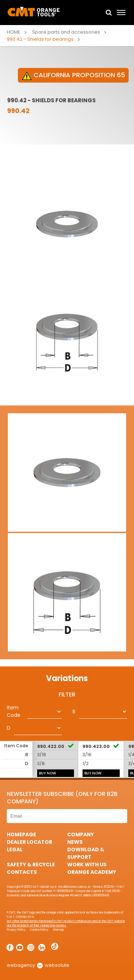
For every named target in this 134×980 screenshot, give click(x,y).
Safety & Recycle (31, 865)
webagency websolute (38, 965)
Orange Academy (92, 872)
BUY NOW (48, 773)
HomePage (21, 834)
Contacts (22, 872)
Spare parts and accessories (66, 32)
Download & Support (86, 853)
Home (14, 32)
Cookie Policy (39, 930)
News (75, 842)
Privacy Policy (16, 930)
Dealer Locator (29, 842)
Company (81, 834)
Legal (15, 850)
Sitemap (58, 930)
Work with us (87, 865)
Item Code (14, 711)
